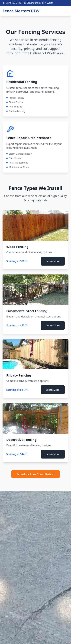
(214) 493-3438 (13, 3)
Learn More (53, 261)
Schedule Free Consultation (35, 474)
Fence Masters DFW (21, 11)
